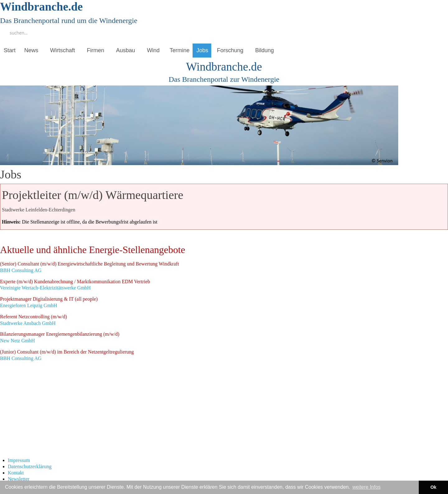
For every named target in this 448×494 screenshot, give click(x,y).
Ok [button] (433, 487)
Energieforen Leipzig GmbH (49, 302)
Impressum (19, 460)
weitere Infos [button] (367, 487)
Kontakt (16, 473)
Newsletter (19, 479)
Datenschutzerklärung (30, 466)
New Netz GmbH (60, 337)
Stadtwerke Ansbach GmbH (33, 320)
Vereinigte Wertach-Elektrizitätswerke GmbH (75, 285)
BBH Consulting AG (89, 267)
